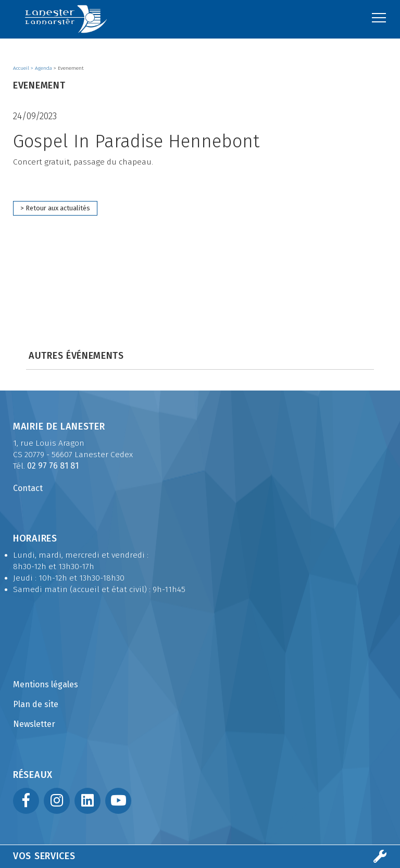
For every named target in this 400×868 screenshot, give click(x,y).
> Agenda (42, 68)
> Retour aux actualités (55, 208)
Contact (28, 488)
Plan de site (36, 704)
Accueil (22, 68)
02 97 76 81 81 (53, 466)
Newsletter (34, 724)
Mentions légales (46, 684)
